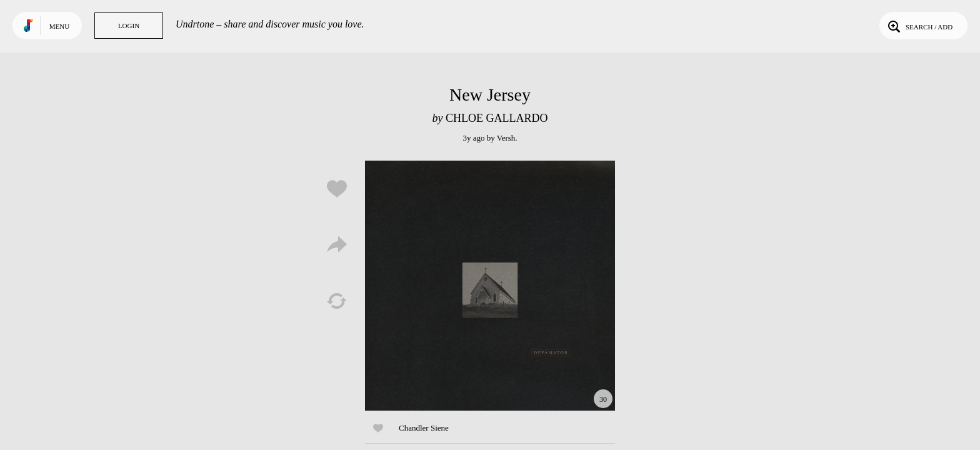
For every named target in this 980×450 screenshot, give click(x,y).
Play (490, 286)
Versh (506, 138)
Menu (59, 26)
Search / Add (919, 26)
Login (129, 26)
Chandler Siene (424, 428)
